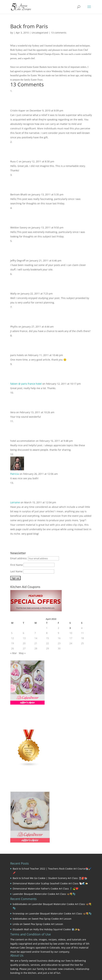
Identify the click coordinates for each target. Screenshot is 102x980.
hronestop (19, 914)
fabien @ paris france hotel (26, 384)
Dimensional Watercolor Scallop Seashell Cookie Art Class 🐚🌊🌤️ (50, 883)
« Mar (14, 653)
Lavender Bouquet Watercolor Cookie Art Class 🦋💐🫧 (44, 894)
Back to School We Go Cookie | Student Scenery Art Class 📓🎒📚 (50, 878)
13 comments (59, 33)
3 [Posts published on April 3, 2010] (70, 628)
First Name (17, 565)
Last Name (16, 571)
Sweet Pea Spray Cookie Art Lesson (52, 919)
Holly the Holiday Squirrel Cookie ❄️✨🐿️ (57, 929)
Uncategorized (40, 33)
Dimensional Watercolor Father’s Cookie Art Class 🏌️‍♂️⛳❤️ (46, 889)
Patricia (15, 474)
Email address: (19, 558)
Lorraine (15, 502)
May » (22, 653)
